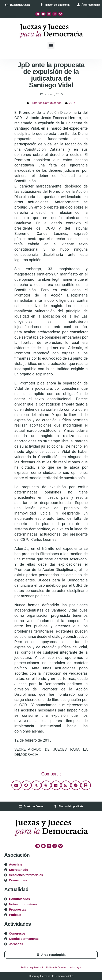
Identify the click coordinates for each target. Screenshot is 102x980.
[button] (51, 45)
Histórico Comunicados (46, 103)
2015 (72, 103)
